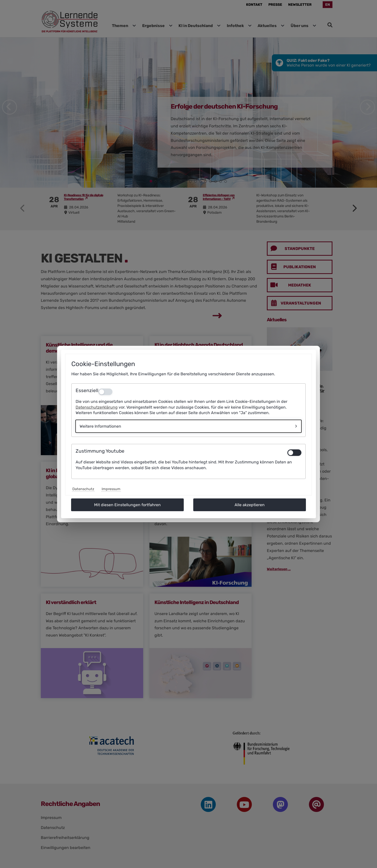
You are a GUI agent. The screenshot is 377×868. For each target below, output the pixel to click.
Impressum (111, 489)
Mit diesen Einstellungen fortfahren (127, 505)
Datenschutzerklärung (97, 407)
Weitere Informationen (100, 426)
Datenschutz (83, 489)
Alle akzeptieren (250, 505)
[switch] (294, 453)
